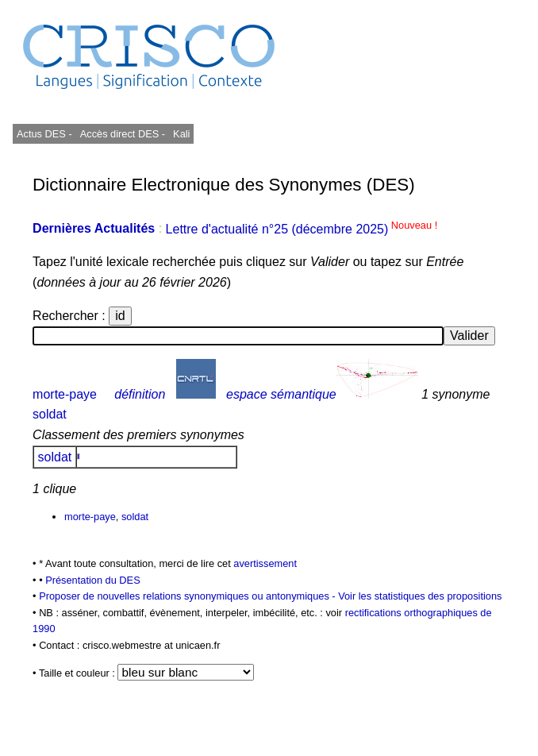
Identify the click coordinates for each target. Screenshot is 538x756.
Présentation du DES (93, 580)
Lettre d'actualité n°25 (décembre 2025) (302, 229)
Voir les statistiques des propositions (420, 596)
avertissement (265, 563)
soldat (50, 414)
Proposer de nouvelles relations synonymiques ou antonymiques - (188, 596)
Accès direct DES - (123, 134)
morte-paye (65, 394)
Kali (181, 134)
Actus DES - (44, 134)
